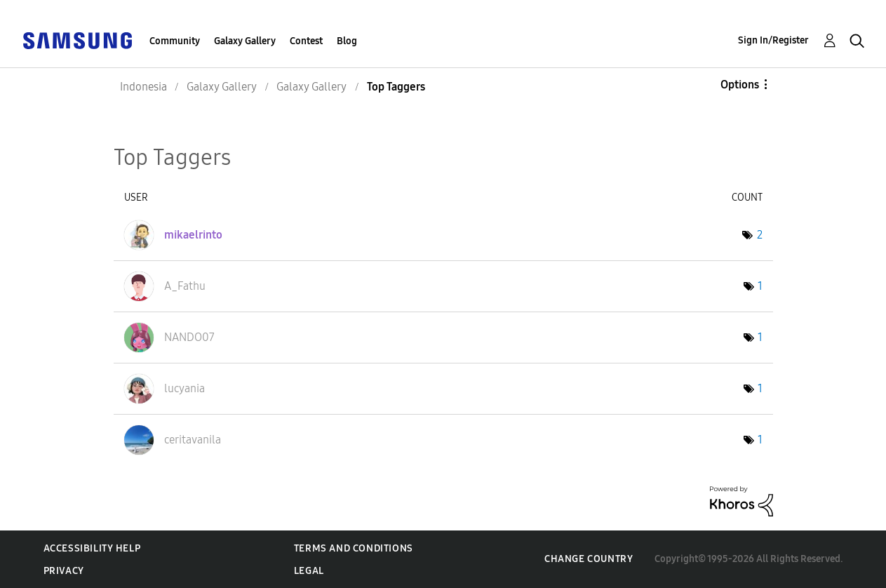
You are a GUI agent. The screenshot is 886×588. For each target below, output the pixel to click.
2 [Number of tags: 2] (760, 235)
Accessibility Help (92, 548)
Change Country (589, 559)
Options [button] (740, 85)
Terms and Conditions (354, 548)
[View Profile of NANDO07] (189, 337)
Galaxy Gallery (245, 41)
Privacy (64, 571)
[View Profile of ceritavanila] (193, 440)
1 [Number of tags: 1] (760, 286)
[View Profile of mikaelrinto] (193, 235)
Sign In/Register (773, 40)
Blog (347, 41)
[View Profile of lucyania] (184, 388)
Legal (309, 571)
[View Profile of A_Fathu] (185, 286)
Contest (306, 41)
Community (175, 41)
